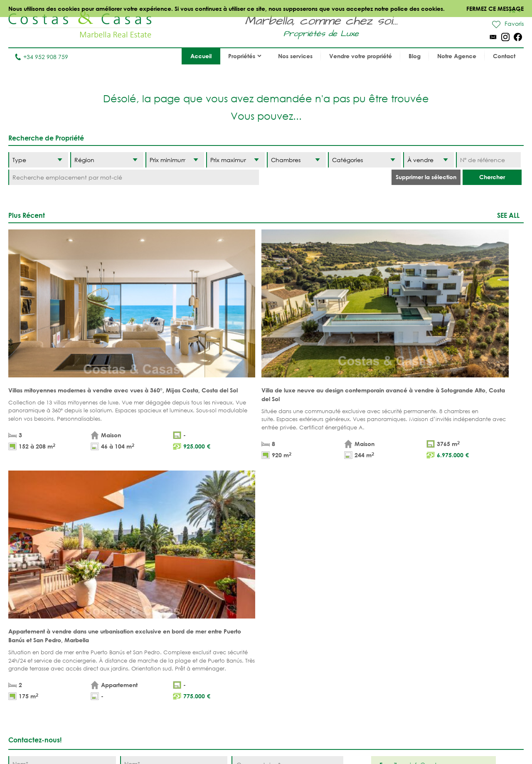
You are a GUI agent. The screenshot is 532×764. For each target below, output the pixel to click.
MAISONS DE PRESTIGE (228, 671)
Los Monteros (365, 662)
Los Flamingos (366, 623)
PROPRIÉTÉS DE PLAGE (227, 598)
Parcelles (148, 623)
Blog (415, 56)
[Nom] (62, 474)
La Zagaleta (361, 610)
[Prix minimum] (175, 160)
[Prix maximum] (235, 160)
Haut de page (266, 559)
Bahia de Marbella (307, 675)
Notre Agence (457, 56)
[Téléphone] (62, 492)
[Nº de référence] (488, 160)
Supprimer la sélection (426, 177)
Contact (504, 56)
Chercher (492, 177)
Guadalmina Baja (370, 675)
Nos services (295, 56)
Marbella (293, 598)
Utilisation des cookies (369, 739)
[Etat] (429, 160)
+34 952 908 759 (41, 57)
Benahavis (359, 598)
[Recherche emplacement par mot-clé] (134, 177)
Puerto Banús (299, 610)
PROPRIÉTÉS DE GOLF (227, 610)
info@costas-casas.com (41, 724)
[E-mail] (174, 492)
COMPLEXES (150, 649)
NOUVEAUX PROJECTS (164, 636)
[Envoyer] (322, 521)
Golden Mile (298, 636)
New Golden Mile (369, 649)
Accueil (201, 56)
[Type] (38, 160)
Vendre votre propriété (361, 56)
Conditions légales (210, 739)
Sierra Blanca (300, 649)
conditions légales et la (106, 507)
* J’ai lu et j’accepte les (109, 507)
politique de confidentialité (165, 507)
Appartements (154, 598)
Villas (142, 610)
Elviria (289, 662)
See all (508, 215)
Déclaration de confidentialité (287, 739)
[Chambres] (296, 160)
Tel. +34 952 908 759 (36, 711)
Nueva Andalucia (305, 623)
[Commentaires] (287, 483)
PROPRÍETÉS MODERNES (214, 641)
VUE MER (209, 623)
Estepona (357, 636)
